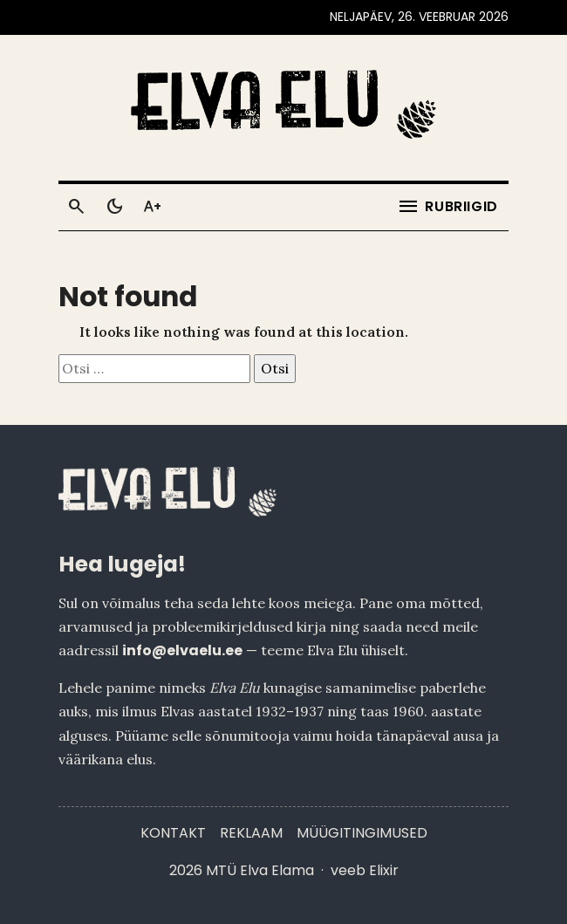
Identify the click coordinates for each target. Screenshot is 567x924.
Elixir (384, 870)
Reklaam (251, 833)
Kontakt (173, 833)
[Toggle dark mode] (114, 207)
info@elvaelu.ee (182, 650)
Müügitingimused (362, 833)
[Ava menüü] (447, 207)
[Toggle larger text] (153, 207)
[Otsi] (76, 207)
